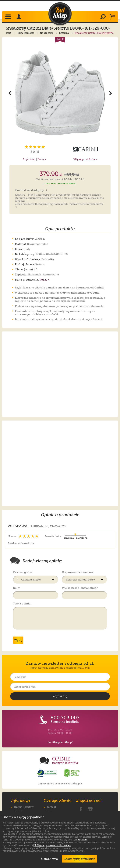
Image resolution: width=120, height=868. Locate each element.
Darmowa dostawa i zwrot (60, 183)
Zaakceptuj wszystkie (80, 859)
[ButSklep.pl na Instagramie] (90, 809)
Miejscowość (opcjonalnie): (80, 588)
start (11, 33)
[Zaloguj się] (19, 17)
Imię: (16, 588)
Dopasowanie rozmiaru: (78, 572)
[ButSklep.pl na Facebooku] (81, 809)
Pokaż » (45, 280)
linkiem (83, 840)
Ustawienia (49, 859)
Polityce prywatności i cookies (53, 845)
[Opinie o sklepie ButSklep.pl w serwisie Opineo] (47, 773)
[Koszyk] (113, 17)
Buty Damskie (28, 33)
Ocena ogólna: (23, 572)
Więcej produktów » (85, 159)
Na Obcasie (49, 33)
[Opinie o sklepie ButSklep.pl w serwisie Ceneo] (72, 773)
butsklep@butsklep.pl (60, 742)
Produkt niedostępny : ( (31, 190)
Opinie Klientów (24, 807)
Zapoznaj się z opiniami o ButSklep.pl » (60, 784)
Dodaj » (42, 159)
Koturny (66, 33)
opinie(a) (29, 159)
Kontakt (51, 807)
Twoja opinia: (22, 604)
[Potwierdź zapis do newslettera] (60, 696)
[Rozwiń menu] (8, 17)
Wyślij (18, 640)
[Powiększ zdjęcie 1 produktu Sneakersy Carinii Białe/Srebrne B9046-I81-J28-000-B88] (60, 93)
